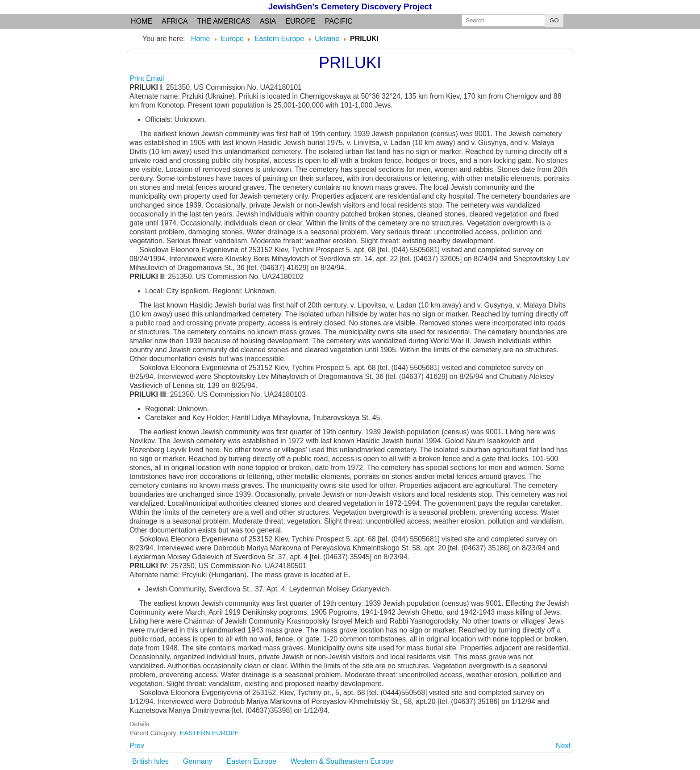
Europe (300, 21)
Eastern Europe (252, 761)
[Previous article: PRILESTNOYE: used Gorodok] (137, 746)
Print (138, 78)
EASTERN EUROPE (210, 733)
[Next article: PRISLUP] (563, 746)
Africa (175, 21)
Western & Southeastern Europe (342, 761)
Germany (198, 761)
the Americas (224, 21)
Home (142, 21)
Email (155, 78)
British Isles (150, 761)
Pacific (339, 21)
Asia (268, 21)
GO (554, 20)
